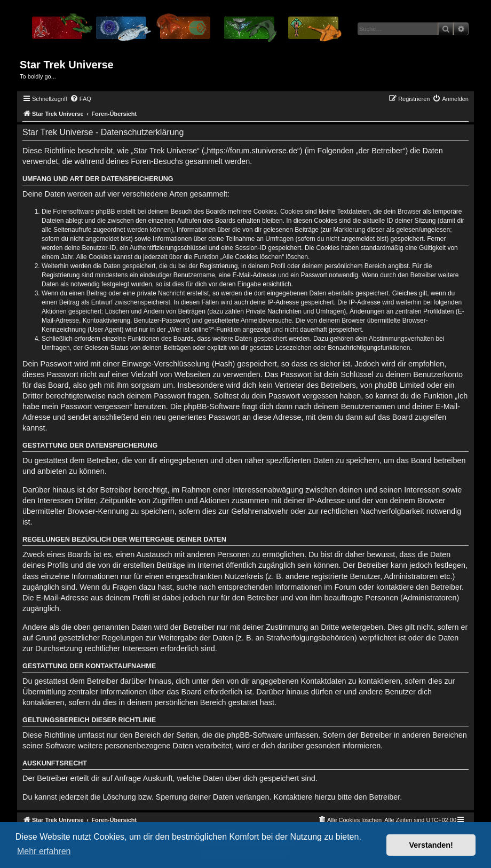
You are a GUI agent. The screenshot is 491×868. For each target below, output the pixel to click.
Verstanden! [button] (431, 845)
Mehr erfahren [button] (44, 851)
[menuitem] (81, 99)
